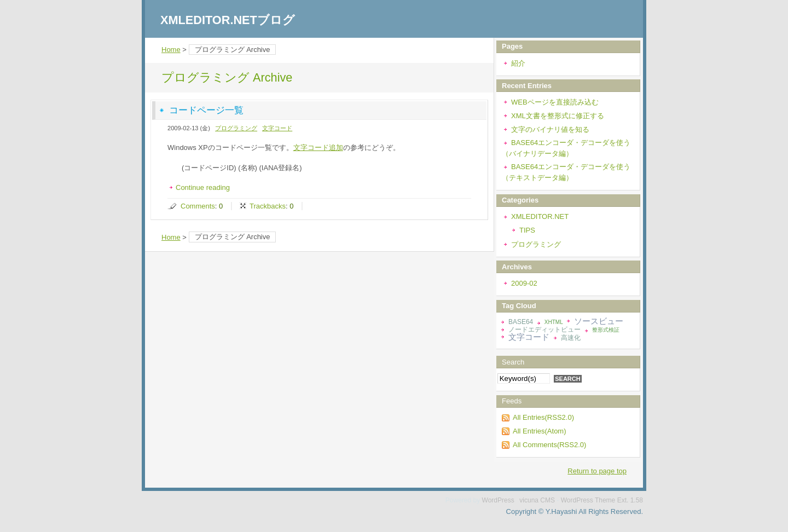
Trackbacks (268, 206)
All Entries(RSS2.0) (543, 417)
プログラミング (236, 128)
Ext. (623, 500)
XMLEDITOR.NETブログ (228, 20)
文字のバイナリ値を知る (550, 129)
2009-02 (524, 283)
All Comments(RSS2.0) (549, 445)
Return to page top (597, 471)
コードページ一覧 (206, 110)
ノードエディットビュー (544, 329)
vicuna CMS (537, 500)
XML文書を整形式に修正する (558, 116)
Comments (198, 206)
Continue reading (203, 187)
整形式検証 (606, 330)
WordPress (498, 500)
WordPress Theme (588, 500)
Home (171, 50)
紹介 (518, 63)
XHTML (554, 322)
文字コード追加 (318, 148)
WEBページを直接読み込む (555, 102)
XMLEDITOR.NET (540, 216)
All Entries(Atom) (540, 431)
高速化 (571, 338)
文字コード (277, 128)
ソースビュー (599, 321)
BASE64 (521, 322)
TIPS (527, 230)
